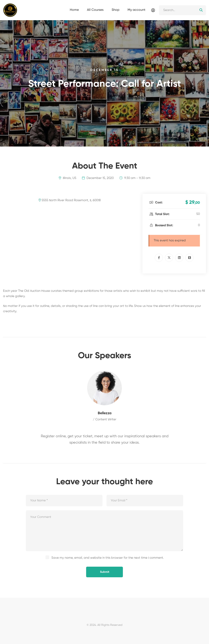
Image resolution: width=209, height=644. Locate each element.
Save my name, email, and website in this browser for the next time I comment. (108, 558)
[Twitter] (169, 258)
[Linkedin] (179, 258)
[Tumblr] (189, 258)
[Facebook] (159, 258)
